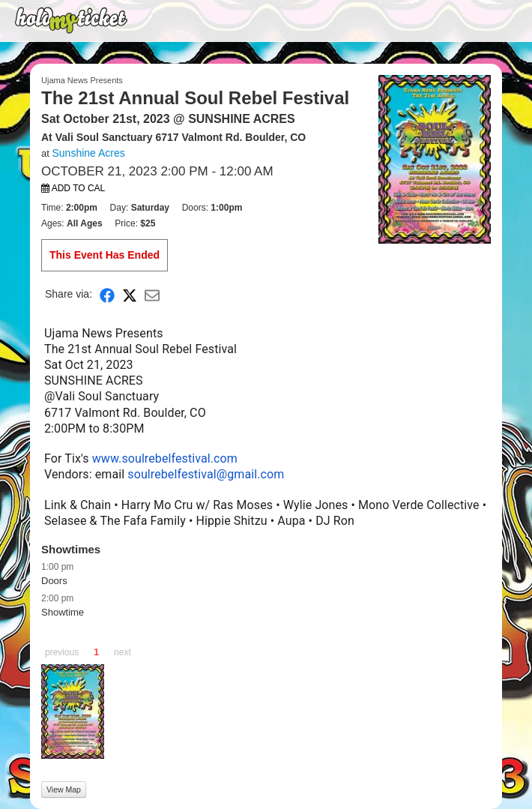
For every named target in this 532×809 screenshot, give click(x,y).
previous (62, 652)
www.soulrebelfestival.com (165, 458)
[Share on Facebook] (107, 294)
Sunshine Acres (88, 153)
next (123, 652)
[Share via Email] (152, 294)
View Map (64, 790)
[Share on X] (130, 294)
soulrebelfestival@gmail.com (206, 474)
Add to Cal (73, 188)
